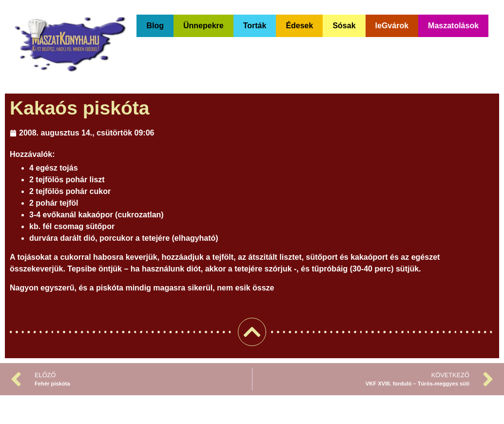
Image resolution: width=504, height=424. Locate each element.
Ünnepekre (204, 26)
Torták (255, 26)
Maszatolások (453, 26)
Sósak (344, 26)
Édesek (299, 26)
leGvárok (392, 26)
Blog (155, 26)
